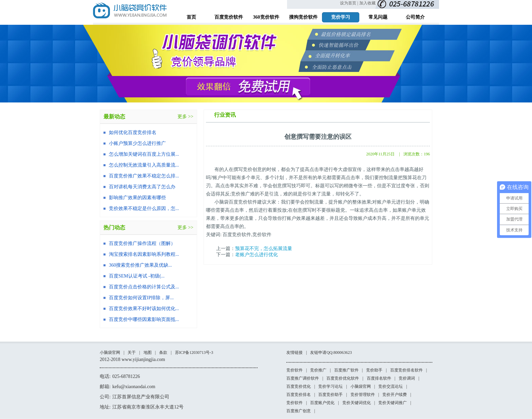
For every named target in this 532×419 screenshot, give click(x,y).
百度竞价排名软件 (406, 370)
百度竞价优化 (299, 386)
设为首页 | (349, 3)
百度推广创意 (299, 411)
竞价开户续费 (395, 395)
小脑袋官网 (110, 353)
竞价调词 (407, 378)
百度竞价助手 (330, 395)
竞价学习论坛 (330, 386)
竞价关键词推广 (393, 403)
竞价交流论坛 (391, 386)
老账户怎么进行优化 (256, 255)
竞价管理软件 (363, 395)
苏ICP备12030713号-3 (194, 353)
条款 (163, 353)
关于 (132, 353)
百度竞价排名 (299, 395)
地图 (148, 353)
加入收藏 (367, 3)
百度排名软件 (379, 378)
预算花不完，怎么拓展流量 (264, 249)
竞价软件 (294, 370)
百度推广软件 (346, 370)
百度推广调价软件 (303, 378)
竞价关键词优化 (357, 403)
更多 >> (185, 117)
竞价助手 (374, 370)
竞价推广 (318, 370)
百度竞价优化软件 (343, 378)
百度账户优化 (322, 403)
